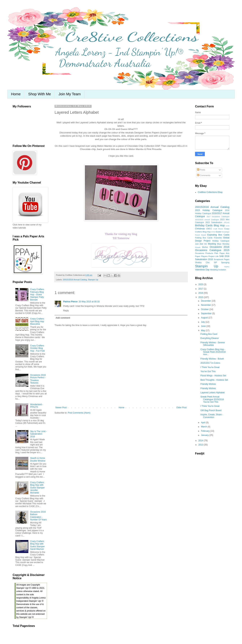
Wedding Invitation (218, 270)
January (205, 435)
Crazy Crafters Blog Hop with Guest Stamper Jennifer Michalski (37, 488)
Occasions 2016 (220, 247)
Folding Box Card (209, 334)
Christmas (200, 229)
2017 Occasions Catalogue (218, 217)
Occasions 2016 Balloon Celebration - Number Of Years (38, 516)
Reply (66, 311)
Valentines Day (202, 270)
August (205, 318)
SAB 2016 (224, 256)
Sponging (225, 262)
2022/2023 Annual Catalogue (207, 220)
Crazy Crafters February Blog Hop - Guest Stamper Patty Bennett (37, 295)
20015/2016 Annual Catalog (75, 280)
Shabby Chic (202, 262)
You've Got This (208, 371)
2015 (201, 297)
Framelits (218, 238)
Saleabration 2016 (204, 259)
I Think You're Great (210, 367)
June (204, 326)
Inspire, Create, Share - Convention (212, 416)
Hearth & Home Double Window (38, 459)
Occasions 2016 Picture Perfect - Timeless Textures (38, 379)
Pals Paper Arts (222, 253)
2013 (201, 445)
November (206, 305)
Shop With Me (40, 94)
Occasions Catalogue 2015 (212, 250)
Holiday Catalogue (221, 241)
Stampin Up (93, 280)
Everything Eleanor (210, 338)
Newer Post (61, 408)
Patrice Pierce (70, 302)
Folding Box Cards (204, 238)
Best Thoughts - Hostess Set (214, 380)
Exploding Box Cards (218, 235)
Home (16, 94)
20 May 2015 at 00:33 (89, 302)
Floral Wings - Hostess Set (213, 376)
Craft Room (218, 229)
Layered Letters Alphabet (212, 393)
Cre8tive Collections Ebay (210, 192)
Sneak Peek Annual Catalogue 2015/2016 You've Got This (212, 399)
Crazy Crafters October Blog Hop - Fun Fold (37, 348)
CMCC (209, 229)
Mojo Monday (223, 244)
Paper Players (201, 256)
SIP (215, 262)
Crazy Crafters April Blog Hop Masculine (37, 321)
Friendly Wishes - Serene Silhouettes (213, 344)
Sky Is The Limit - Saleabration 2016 (38, 434)
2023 (201, 284)
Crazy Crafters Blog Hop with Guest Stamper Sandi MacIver (37, 545)
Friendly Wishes (208, 384)
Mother (205, 247)
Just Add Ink (201, 244)
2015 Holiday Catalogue (209, 210)
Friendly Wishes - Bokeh (212, 359)
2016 (201, 293)
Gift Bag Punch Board (211, 410)
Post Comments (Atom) (79, 413)
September (207, 314)
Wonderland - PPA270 (37, 406)
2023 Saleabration (214, 222)
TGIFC (227, 267)
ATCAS (227, 222)
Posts (201, 170)
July (203, 322)
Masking (212, 244)
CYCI (213, 232)
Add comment (63, 318)
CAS (228, 226)
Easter (219, 232)
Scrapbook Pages (222, 259)
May (203, 330)
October (205, 309)
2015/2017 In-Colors (210, 363)
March (204, 427)
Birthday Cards (204, 225)
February (206, 431)
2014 (201, 441)
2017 (201, 289)
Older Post (181, 408)
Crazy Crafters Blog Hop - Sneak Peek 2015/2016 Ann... (213, 352)
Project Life (213, 256)
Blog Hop (219, 225)
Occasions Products (204, 253)
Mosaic (198, 247)
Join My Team (70, 94)
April (203, 423)
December (206, 301)
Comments (204, 175)
